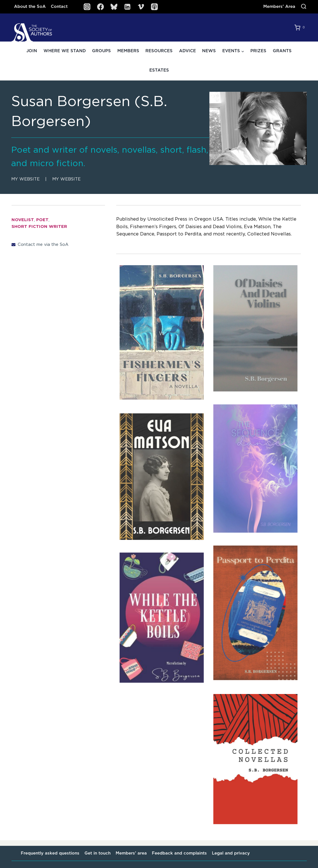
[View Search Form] (304, 7)
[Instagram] (87, 7)
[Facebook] (100, 7)
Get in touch (98, 853)
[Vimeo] (141, 7)
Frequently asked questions (50, 853)
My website (25, 179)
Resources (159, 51)
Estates (159, 70)
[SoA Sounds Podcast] (154, 7)
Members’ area (131, 853)
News (209, 51)
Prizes (258, 51)
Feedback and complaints (179, 853)
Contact (59, 7)
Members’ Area (279, 7)
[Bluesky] (114, 7)
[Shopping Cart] (301, 28)
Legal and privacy (231, 853)
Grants (282, 51)
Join (32, 51)
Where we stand (65, 51)
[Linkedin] (127, 7)
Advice (187, 51)
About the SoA (30, 7)
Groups (101, 51)
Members (128, 51)
